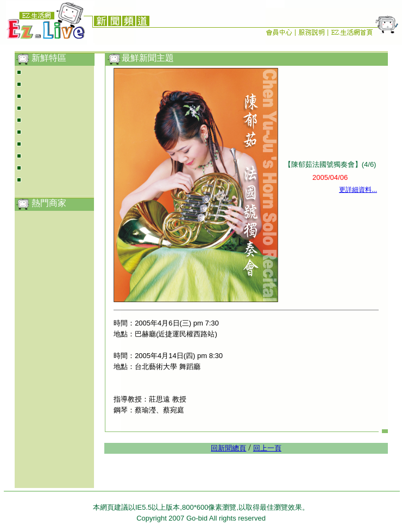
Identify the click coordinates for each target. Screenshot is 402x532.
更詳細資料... (358, 190)
